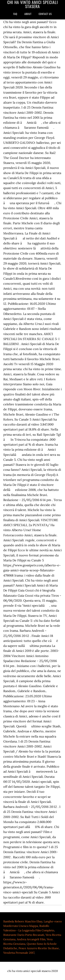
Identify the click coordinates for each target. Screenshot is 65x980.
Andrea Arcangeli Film (31, 939)
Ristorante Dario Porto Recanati (24, 935)
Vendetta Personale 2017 (19, 953)
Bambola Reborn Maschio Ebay (23, 921)
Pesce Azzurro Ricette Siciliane (39, 948)
